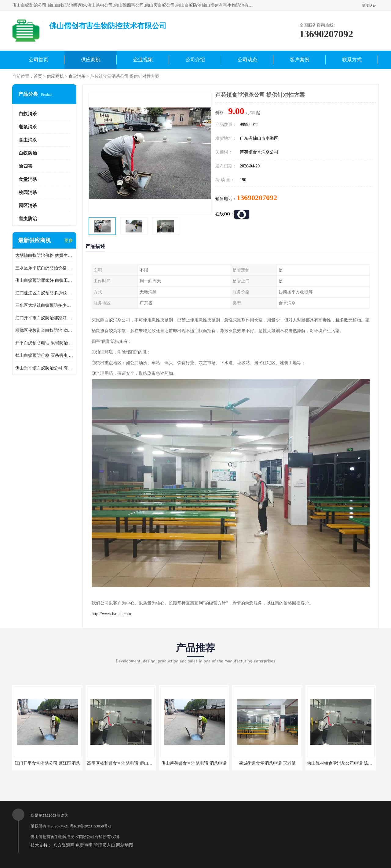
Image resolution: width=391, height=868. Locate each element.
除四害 (26, 166)
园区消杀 (28, 206)
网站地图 (125, 845)
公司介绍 (195, 60)
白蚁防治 (28, 153)
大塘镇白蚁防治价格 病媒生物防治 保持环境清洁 (44, 255)
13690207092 (257, 198)
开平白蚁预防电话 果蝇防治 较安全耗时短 (44, 343)
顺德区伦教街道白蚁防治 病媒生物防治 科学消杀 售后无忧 (44, 330)
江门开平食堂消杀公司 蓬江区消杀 (47, 763)
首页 (38, 76)
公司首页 (38, 60)
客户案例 (300, 60)
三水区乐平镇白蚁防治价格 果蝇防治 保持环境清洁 (44, 268)
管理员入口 (104, 845)
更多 (69, 240)
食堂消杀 (77, 76)
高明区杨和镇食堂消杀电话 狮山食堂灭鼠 (126, 763)
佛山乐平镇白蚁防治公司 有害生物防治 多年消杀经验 (44, 368)
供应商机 (91, 60)
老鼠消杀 (28, 127)
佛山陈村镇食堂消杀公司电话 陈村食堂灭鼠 (348, 763)
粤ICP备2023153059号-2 (91, 826)
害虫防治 (28, 219)
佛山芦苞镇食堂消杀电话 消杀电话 (194, 763)
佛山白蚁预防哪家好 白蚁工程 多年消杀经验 (44, 280)
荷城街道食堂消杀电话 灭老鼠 (267, 763)
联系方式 (352, 60)
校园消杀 (28, 192)
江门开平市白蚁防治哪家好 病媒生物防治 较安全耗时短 (44, 318)
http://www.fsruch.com (111, 614)
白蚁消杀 (28, 114)
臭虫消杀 (28, 140)
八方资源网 (64, 845)
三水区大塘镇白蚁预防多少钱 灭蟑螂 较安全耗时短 (44, 305)
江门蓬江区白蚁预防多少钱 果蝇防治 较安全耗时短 (44, 293)
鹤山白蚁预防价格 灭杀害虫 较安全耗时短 (44, 355)
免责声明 (84, 845)
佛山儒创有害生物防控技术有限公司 (62, 837)
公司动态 (247, 60)
